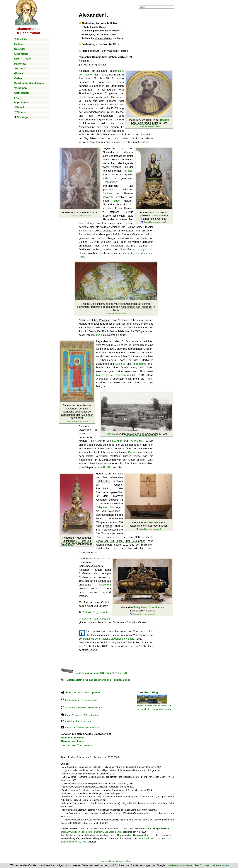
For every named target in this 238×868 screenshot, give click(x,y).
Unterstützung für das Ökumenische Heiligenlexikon (96, 680)
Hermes (128, 171)
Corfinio (106, 602)
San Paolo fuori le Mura (145, 123)
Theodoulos (139, 364)
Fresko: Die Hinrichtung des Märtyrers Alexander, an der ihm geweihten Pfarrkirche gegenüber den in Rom (116, 308)
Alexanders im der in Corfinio (143, 611)
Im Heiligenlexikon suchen (78, 721)
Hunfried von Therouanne (76, 745)
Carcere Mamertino (133, 234)
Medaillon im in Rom (80, 214)
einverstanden (221, 865)
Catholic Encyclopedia (96, 612)
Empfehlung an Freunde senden (81, 700)
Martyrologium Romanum (111, 375)
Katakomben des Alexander (136, 307)
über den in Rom (136, 434)
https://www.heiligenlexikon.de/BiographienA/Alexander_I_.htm (91, 832)
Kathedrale (148, 219)
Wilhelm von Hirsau (73, 738)
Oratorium (158, 216)
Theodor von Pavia (72, 741)
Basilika (165, 120)
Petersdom (83, 213)
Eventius (120, 364)
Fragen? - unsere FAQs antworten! (82, 715)
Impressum (71, 728)
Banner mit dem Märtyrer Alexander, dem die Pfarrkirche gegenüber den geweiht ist (77, 413)
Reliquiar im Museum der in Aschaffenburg (77, 541)
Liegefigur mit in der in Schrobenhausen (149, 526)
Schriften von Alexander (96, 619)
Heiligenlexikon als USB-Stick (86, 673)
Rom (86, 61)
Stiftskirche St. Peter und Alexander (76, 542)
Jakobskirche (137, 526)
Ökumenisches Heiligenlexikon (116, 861)
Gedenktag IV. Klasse (95, 27)
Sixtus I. (98, 335)
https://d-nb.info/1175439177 (152, 838)
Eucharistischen (104, 38)
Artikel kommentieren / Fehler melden (83, 707)
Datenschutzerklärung (89, 728)
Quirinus (107, 193)
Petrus (103, 75)
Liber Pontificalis (102, 320)
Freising (108, 526)
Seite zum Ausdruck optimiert (83, 693)
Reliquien (101, 507)
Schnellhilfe (21, 39)
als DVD (122, 673)
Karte (28, 59)
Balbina (83, 231)
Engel (117, 201)
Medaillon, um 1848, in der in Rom (149, 123)
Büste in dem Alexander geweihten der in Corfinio (154, 217)
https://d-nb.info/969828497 (74, 842)
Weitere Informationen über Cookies (188, 865)
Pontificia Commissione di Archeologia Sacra (109, 639)
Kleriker (106, 131)
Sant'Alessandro (105, 533)
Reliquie (153, 523)
